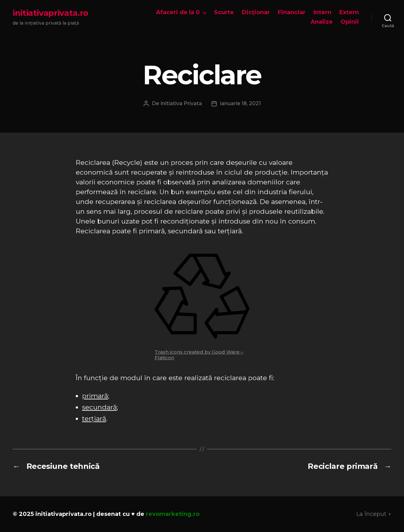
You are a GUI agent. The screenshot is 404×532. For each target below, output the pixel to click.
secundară (99, 407)
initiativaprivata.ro (50, 13)
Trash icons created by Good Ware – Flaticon (199, 355)
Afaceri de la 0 (178, 12)
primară (95, 396)
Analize (322, 22)
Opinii (350, 22)
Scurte (224, 12)
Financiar (292, 12)
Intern (322, 12)
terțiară (94, 418)
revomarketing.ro (173, 514)
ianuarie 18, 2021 (240, 103)
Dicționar (256, 12)
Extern (349, 12)
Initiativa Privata (181, 103)
